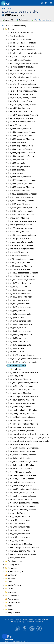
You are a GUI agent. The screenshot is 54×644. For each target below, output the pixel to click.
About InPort (9, 619)
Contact (18, 619)
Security (21, 622)
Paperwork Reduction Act (35, 622)
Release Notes (28, 619)
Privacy (14, 622)
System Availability (41, 619)
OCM (9, 8)
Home (4, 8)
